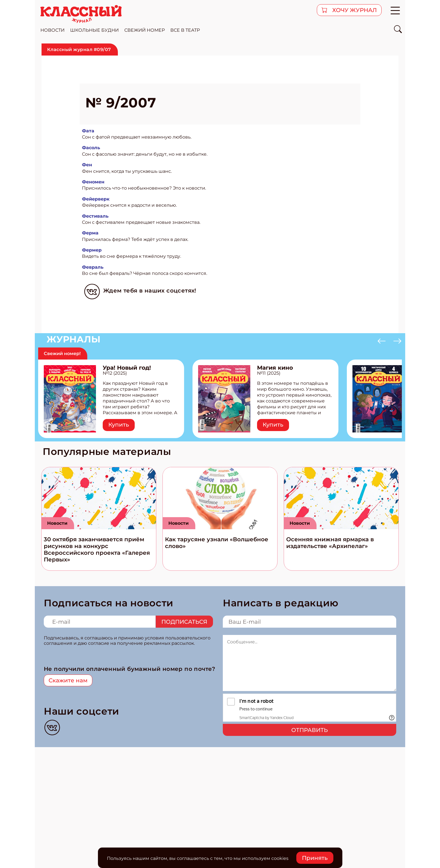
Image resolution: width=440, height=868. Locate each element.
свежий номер (145, 30)
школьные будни (94, 30)
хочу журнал (354, 10)
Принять (315, 858)
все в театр (185, 30)
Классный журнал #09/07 (79, 49)
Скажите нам (68, 680)
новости (52, 30)
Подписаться (184, 622)
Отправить (310, 730)
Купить (119, 425)
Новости (57, 523)
